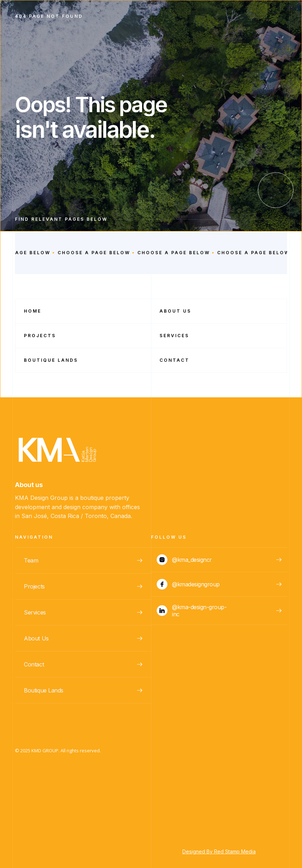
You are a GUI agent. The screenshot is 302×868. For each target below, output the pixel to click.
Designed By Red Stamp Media (219, 851)
